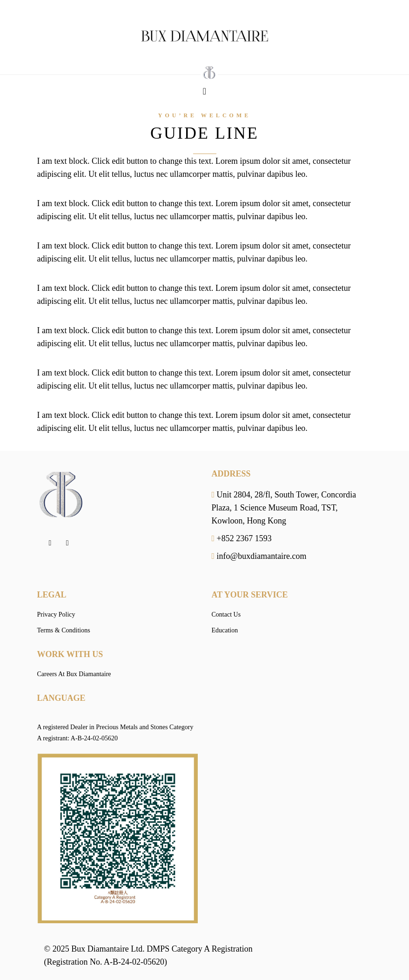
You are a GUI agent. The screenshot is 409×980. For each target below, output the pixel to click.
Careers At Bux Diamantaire (74, 674)
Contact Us (226, 614)
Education (225, 630)
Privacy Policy (56, 614)
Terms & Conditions (64, 630)
